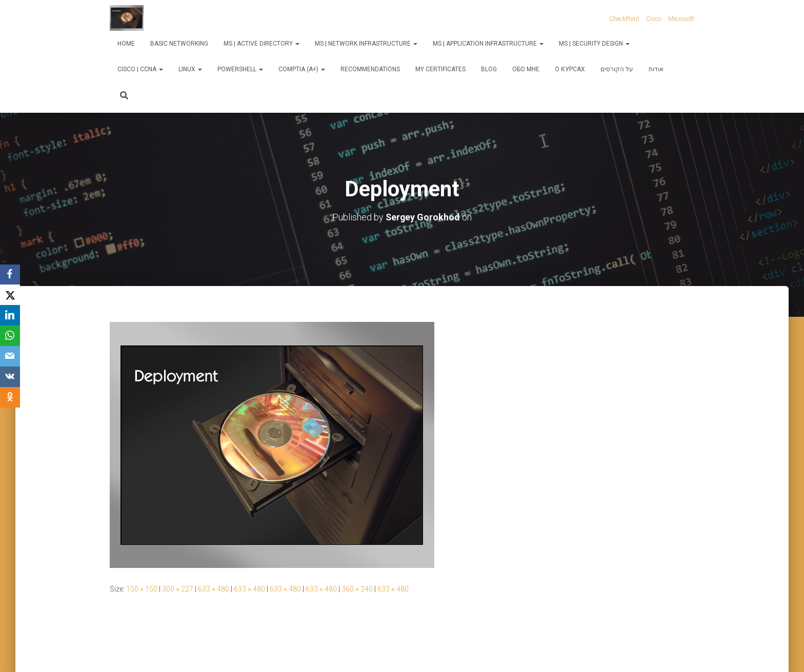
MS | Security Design (594, 44)
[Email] (10, 357)
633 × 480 (214, 589)
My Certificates (440, 69)
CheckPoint (624, 19)
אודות (656, 69)
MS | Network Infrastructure (366, 44)
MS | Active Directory (262, 44)
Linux (190, 69)
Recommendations (370, 69)
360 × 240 (357, 589)
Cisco (654, 19)
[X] (10, 295)
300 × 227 (178, 589)
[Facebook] (10, 275)
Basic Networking (179, 44)
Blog (489, 69)
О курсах (570, 69)
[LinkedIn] (10, 316)
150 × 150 (142, 589)
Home (126, 44)
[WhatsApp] (10, 336)
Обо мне (526, 69)
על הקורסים (617, 69)
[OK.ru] (10, 398)
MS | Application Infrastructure (488, 44)
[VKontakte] (10, 377)
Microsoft (681, 19)
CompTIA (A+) (302, 69)
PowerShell (240, 69)
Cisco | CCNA (140, 69)
